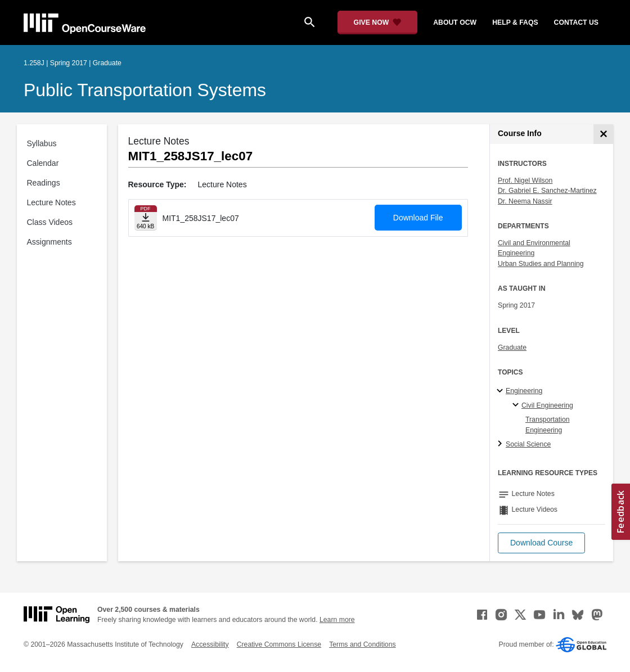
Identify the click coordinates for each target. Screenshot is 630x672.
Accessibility (210, 644)
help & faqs (515, 22)
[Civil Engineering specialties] (517, 405)
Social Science (528, 444)
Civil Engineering (547, 405)
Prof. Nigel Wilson (525, 181)
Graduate (512, 348)
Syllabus (42, 143)
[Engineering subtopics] (501, 391)
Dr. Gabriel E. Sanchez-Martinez (547, 191)
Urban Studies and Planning (541, 264)
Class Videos (50, 222)
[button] (541, 543)
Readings (44, 183)
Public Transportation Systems (145, 90)
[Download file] (146, 218)
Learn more (337, 620)
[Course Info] (603, 134)
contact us (576, 22)
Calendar (43, 163)
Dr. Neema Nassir (525, 201)
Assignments (49, 242)
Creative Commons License (279, 644)
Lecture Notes (51, 202)
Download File (418, 218)
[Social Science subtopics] (501, 444)
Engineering (524, 391)
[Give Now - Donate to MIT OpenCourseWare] (378, 22)
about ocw (455, 22)
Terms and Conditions (362, 644)
